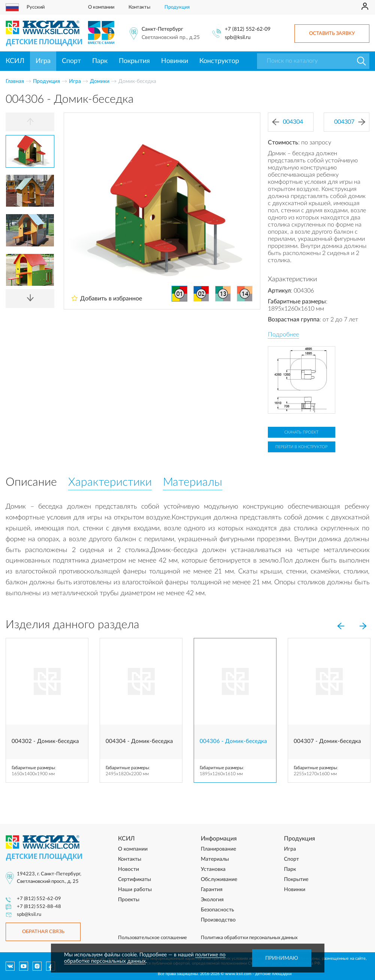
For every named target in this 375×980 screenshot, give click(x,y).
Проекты (129, 900)
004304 (288, 122)
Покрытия (134, 61)
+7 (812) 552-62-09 (248, 29)
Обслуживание (219, 879)
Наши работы (135, 890)
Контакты (139, 7)
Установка (213, 869)
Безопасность (217, 910)
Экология (212, 900)
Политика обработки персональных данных (249, 938)
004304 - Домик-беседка (139, 741)
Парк (100, 61)
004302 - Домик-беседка (45, 741)
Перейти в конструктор (301, 447)
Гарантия (212, 890)
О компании (101, 7)
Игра (43, 61)
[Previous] (30, 122)
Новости (128, 869)
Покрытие (296, 879)
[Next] (30, 299)
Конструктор (219, 61)
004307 (350, 122)
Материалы (215, 859)
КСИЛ (15, 61)
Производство (218, 920)
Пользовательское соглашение (152, 938)
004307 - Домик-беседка (327, 741)
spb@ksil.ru (238, 38)
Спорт (71, 61)
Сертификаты (134, 879)
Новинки (175, 61)
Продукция (177, 7)
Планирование (218, 849)
